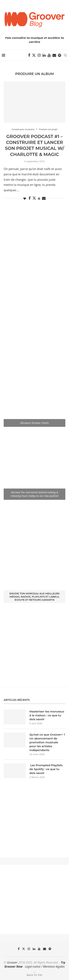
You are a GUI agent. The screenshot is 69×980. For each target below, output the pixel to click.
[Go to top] (34, 975)
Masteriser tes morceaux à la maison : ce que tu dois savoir (47, 715)
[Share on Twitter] (34, 198)
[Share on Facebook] (30, 198)
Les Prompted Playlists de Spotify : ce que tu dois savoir (46, 769)
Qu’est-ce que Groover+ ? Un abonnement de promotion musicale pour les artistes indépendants (47, 742)
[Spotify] (60, 55)
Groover (12, 962)
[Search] (65, 55)
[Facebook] (29, 55)
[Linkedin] (44, 55)
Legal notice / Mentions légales (45, 967)
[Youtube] (49, 55)
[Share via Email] (44, 198)
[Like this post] (25, 199)
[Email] (54, 55)
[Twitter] (34, 55)
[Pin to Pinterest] (39, 199)
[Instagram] (39, 55)
